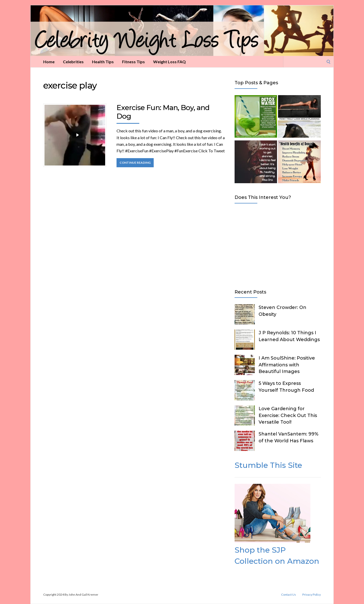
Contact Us (289, 595)
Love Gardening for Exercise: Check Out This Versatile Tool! (288, 415)
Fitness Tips (133, 62)
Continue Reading (135, 163)
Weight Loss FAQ (169, 62)
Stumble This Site (268, 465)
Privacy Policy (312, 595)
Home (49, 62)
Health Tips (103, 62)
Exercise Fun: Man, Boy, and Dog (163, 112)
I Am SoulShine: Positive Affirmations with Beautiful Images (287, 365)
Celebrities (73, 62)
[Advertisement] (278, 245)
